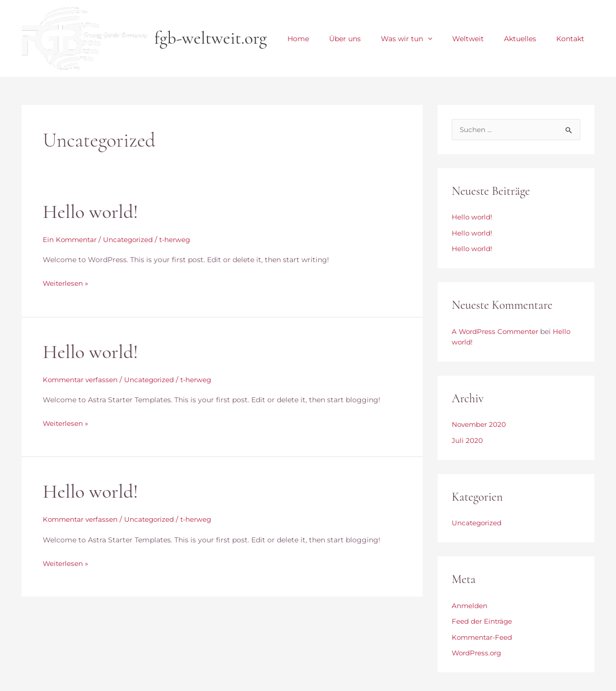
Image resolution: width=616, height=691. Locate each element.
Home (331, 39)
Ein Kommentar (71, 240)
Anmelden (470, 607)
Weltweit (483, 39)
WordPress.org (478, 654)
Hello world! (92, 211)
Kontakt (573, 39)
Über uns (372, 39)
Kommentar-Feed (483, 638)
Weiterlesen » (66, 282)
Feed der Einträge (483, 622)
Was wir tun (428, 39)
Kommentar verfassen (82, 379)
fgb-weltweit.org (211, 38)
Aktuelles (529, 39)
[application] (449, 39)
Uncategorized (131, 240)
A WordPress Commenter (497, 332)
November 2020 (480, 425)
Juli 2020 (467, 441)
